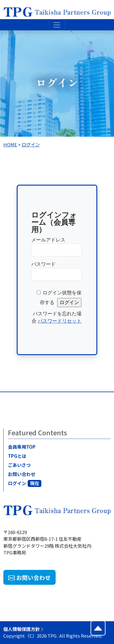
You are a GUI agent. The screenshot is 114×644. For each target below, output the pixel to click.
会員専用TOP (23, 447)
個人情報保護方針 (24, 629)
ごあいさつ (20, 465)
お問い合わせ (22, 474)
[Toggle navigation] (57, 25)
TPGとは (18, 456)
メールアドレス (48, 240)
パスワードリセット (60, 321)
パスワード (43, 264)
